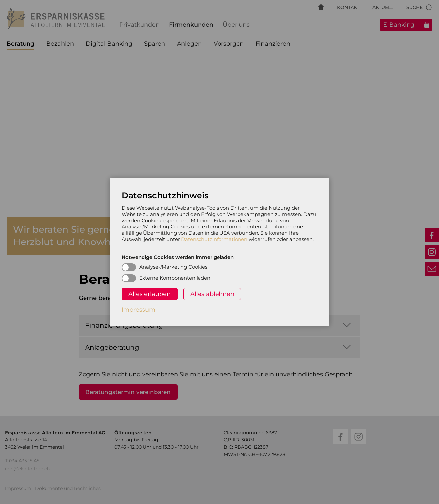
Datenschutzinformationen (214, 239)
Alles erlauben (150, 294)
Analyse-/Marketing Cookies (173, 267)
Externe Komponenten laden (175, 278)
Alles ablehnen (212, 294)
